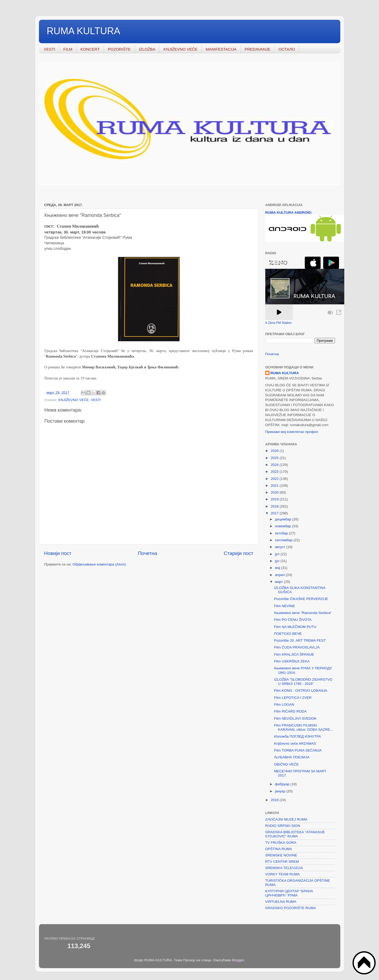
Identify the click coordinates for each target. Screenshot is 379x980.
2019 (275, 499)
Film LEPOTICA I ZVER (293, 698)
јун (278, 561)
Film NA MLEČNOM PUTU (295, 627)
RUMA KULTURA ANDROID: (289, 213)
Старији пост (238, 553)
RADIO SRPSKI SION (283, 826)
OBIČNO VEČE (286, 764)
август (281, 547)
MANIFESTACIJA (221, 49)
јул (278, 554)
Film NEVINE (285, 606)
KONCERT (90, 49)
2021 (275, 486)
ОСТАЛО (287, 49)
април (281, 575)
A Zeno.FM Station (279, 323)
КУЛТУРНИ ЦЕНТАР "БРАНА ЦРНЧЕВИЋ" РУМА (289, 893)
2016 (275, 800)
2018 (275, 506)
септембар (284, 540)
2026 (275, 451)
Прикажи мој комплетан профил (292, 432)
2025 (275, 458)
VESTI (49, 49)
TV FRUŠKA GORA (281, 843)
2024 (275, 465)
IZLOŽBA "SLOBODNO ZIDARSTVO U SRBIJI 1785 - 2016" (303, 682)
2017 (275, 513)
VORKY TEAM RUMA (283, 874)
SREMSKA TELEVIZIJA (284, 868)
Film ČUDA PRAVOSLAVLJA (297, 647)
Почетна (148, 553)
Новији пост (58, 553)
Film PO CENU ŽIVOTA (293, 620)
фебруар (283, 784)
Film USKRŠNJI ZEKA (292, 661)
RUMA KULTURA (84, 31)
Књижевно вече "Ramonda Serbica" (303, 613)
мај (278, 568)
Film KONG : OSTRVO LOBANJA (301, 691)
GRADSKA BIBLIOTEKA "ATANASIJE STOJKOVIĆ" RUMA (295, 834)
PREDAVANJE (258, 49)
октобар (282, 533)
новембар (284, 526)
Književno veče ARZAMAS (295, 743)
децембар (284, 519)
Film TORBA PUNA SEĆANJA (298, 750)
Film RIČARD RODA (290, 711)
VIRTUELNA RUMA (281, 902)
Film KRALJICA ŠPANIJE (294, 654)
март (280, 582)
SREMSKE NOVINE (281, 855)
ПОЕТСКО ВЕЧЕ (288, 634)
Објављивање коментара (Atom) (99, 564)
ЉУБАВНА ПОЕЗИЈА (292, 757)
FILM (68, 49)
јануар (281, 791)
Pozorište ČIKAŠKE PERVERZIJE (301, 599)
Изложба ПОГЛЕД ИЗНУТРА (297, 736)
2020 (275, 492)
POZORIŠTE (119, 49)
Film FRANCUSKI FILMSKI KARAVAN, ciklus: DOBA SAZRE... (303, 727)
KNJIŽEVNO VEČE (180, 49)
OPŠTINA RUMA (279, 849)
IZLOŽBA (147, 49)
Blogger (238, 960)
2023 (275, 472)
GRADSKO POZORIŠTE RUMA (291, 908)
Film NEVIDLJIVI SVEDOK (295, 718)
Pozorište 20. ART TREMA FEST (300, 640)
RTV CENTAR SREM (282, 862)
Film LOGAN (284, 704)
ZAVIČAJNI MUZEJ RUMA (286, 819)
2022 (275, 479)
